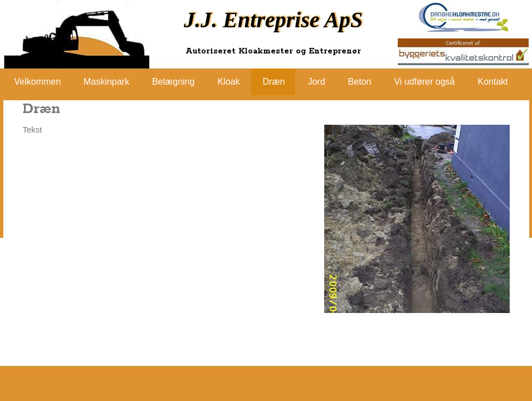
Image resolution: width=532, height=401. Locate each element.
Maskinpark (106, 82)
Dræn (274, 82)
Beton (360, 82)
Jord (316, 82)
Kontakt (492, 82)
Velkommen (38, 82)
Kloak (228, 82)
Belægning (174, 82)
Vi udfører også (424, 82)
